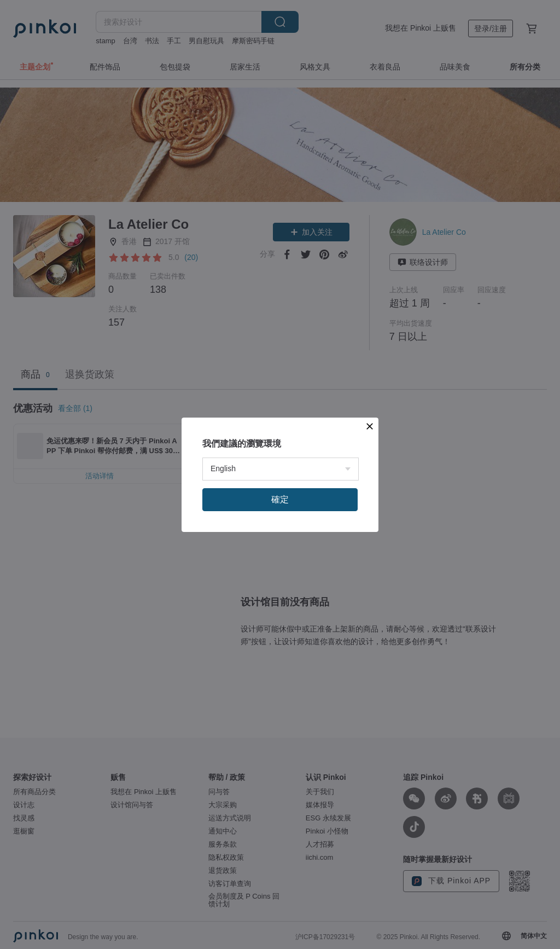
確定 (280, 499)
